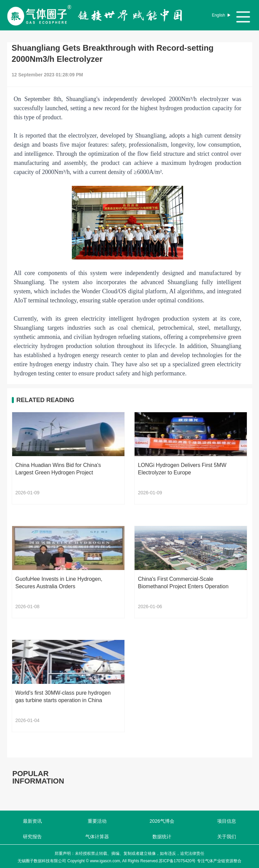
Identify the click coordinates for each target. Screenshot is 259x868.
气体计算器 (97, 837)
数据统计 (162, 837)
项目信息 (227, 821)
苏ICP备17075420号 (177, 861)
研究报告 (32, 837)
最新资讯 (32, 821)
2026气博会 (162, 821)
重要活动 (97, 821)
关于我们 (227, 837)
